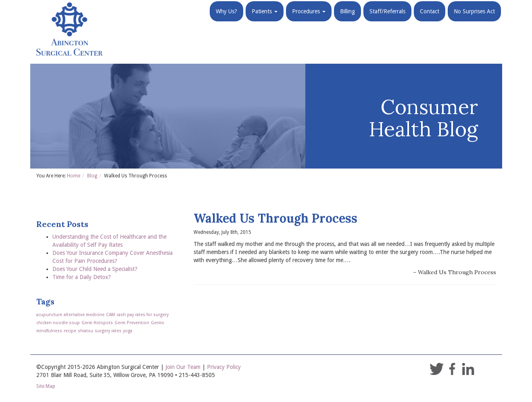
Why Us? (226, 20)
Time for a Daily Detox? (82, 277)
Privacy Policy (224, 367)
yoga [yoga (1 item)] (128, 331)
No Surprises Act (474, 20)
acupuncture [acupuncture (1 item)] (49, 315)
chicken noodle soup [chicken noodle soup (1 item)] (58, 323)
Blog (92, 176)
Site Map (46, 386)
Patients (265, 20)
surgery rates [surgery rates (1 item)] (108, 331)
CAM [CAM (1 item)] (111, 315)
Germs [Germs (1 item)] (158, 323)
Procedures (309, 20)
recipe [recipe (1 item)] (70, 331)
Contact (430, 20)
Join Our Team (183, 367)
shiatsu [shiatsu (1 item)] (86, 331)
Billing (347, 20)
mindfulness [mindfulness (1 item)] (49, 331)
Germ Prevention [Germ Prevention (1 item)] (132, 323)
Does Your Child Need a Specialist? (95, 269)
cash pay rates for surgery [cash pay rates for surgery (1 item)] (143, 315)
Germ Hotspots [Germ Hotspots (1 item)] (97, 323)
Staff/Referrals (387, 20)
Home (74, 176)
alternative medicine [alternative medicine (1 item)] (84, 315)
